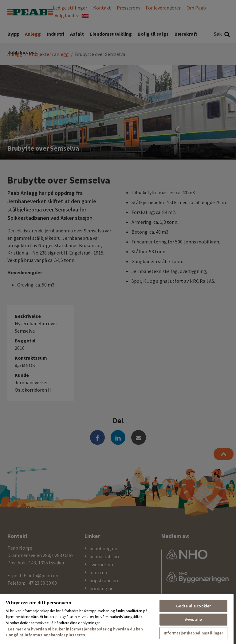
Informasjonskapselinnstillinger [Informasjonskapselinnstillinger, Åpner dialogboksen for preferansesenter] (194, 633)
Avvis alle (193, 620)
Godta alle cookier (193, 606)
